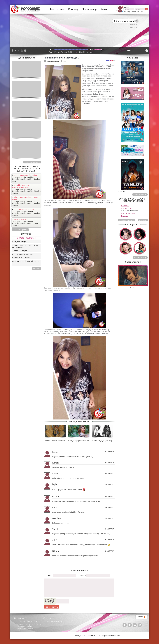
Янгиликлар (89, 9)
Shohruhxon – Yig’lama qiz (24, 209)
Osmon (56, 497)
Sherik (55, 529)
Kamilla (56, 463)
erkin (55, 540)
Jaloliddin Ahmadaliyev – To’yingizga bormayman (22, 186)
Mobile (86, 52)
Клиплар (73, 9)
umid (55, 507)
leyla (55, 484)
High (81, 52)
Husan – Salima (20, 219)
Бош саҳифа (57, 9)
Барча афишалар (140, 195)
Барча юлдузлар (140, 258)
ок (147, 9)
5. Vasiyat (125, 216)
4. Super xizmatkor (128, 213)
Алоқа (104, 9)
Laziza (55, 452)
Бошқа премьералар (32, 162)
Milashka (57, 518)
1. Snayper (125, 206)
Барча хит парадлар (127, 220)
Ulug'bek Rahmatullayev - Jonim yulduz (25, 198)
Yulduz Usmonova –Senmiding (26, 175)
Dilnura (56, 551)
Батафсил (143, 220)
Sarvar (56, 474)
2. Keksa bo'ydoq (128, 208)
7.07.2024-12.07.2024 (26, 238)
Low (77, 52)
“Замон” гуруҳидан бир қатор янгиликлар (111, 441)
